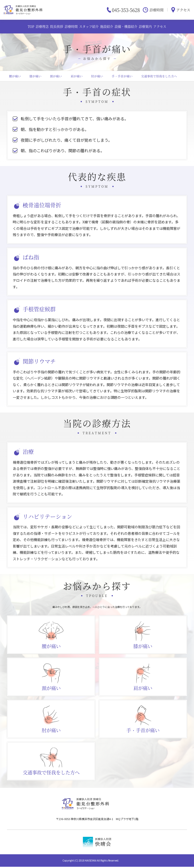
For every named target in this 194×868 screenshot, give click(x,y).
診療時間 (71, 27)
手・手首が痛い (122, 76)
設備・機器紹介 (126, 27)
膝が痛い (35, 76)
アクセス (160, 27)
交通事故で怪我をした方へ (159, 76)
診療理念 (42, 27)
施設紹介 (107, 27)
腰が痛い (15, 76)
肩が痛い (77, 76)
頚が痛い (56, 76)
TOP (31, 27)
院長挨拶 (57, 27)
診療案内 (145, 27)
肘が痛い (97, 76)
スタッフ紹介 (89, 27)
